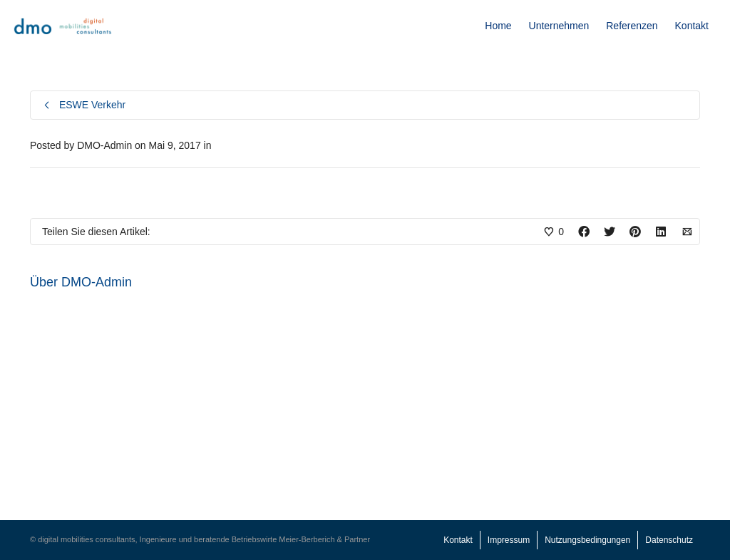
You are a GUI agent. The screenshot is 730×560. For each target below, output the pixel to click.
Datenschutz (669, 540)
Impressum (509, 540)
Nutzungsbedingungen (587, 540)
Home (498, 26)
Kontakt (692, 26)
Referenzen (632, 26)
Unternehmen (559, 26)
